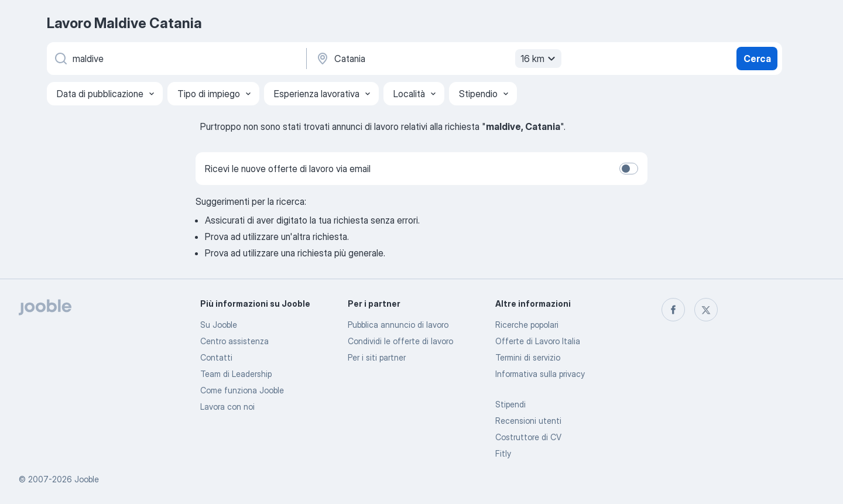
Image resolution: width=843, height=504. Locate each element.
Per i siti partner (377, 357)
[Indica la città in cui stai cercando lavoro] (437, 59)
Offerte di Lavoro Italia (538, 341)
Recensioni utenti (528, 421)
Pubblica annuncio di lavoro (398, 325)
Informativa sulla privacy (540, 374)
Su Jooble (219, 325)
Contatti (216, 357)
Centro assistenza (234, 341)
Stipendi (510, 404)
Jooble (87, 479)
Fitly (503, 453)
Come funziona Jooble (242, 390)
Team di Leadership (236, 374)
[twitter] (706, 310)
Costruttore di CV (528, 437)
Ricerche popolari (527, 325)
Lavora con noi (227, 407)
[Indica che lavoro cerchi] (176, 59)
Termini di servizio (528, 357)
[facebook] (673, 310)
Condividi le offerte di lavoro (400, 341)
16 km (539, 59)
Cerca (757, 59)
